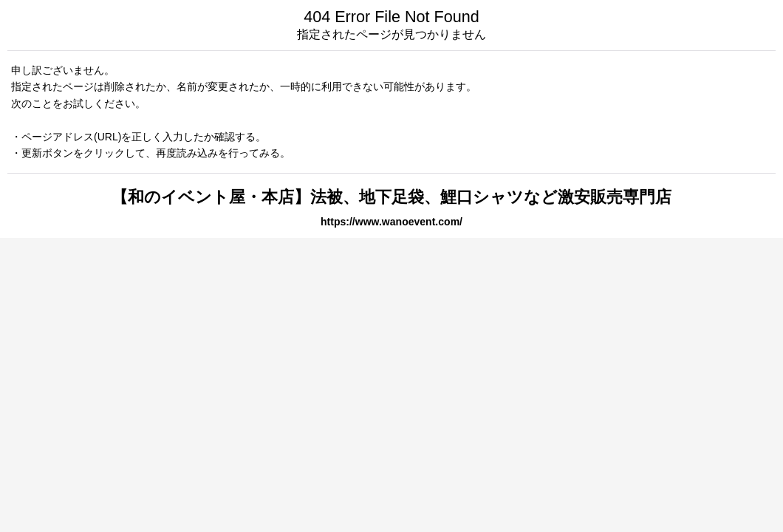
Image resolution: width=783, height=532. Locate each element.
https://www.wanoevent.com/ (391, 222)
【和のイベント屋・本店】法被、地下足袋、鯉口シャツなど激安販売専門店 (391, 197)
